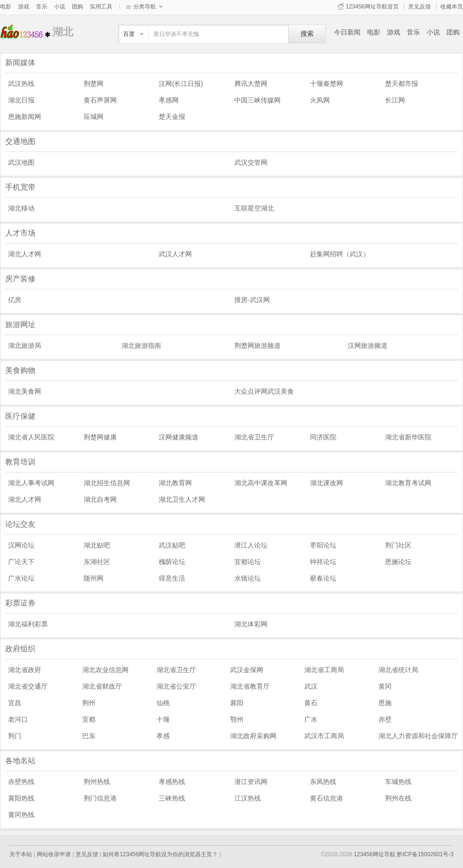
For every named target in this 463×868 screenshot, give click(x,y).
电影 (6, 7)
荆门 (15, 736)
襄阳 (237, 703)
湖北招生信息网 (107, 483)
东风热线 (323, 782)
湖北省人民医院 (31, 437)
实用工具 (101, 7)
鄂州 (237, 719)
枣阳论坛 (323, 545)
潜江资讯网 (251, 782)
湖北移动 (21, 208)
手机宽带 (20, 187)
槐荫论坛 (172, 562)
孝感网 (169, 100)
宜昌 (15, 703)
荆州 (89, 703)
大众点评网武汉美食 (264, 391)
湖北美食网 (25, 391)
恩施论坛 (398, 562)
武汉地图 (21, 162)
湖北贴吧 (97, 545)
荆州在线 (398, 798)
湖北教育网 (175, 483)
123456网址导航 (375, 854)
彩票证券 (20, 603)
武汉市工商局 (324, 736)
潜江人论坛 (251, 545)
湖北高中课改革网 (261, 483)
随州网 (94, 578)
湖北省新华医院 (408, 437)
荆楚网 (94, 84)
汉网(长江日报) (181, 84)
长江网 (395, 100)
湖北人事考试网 (31, 483)
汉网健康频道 (179, 437)
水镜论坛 (248, 578)
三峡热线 (172, 798)
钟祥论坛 (323, 562)
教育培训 (20, 462)
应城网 (94, 117)
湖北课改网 (326, 483)
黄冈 (385, 686)
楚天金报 (172, 117)
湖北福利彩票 (28, 624)
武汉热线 (21, 84)
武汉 (311, 686)
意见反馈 (420, 7)
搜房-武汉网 (252, 300)
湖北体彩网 (251, 624)
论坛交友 (20, 524)
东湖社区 (97, 562)
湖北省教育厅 (250, 686)
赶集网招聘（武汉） (340, 254)
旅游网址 (20, 324)
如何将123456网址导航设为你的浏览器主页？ (160, 854)
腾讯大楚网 (251, 84)
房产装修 (20, 279)
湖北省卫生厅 (254, 437)
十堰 (163, 719)
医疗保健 (20, 416)
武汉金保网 (247, 670)
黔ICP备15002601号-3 (425, 854)
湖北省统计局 (398, 670)
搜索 (307, 34)
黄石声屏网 (100, 100)
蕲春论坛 (323, 578)
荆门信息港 (100, 798)
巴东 (89, 736)
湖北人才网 (25, 254)
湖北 (26, 32)
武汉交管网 (251, 162)
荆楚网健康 (100, 437)
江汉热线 (248, 798)
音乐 (42, 7)
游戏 (24, 7)
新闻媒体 (20, 63)
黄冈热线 (21, 815)
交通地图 (20, 141)
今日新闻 (347, 32)
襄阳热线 (21, 798)
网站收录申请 (54, 854)
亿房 (15, 300)
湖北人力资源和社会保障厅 (418, 736)
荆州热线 (97, 782)
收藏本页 (452, 7)
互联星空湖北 (254, 208)
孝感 (163, 736)
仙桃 (163, 703)
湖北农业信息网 (105, 670)
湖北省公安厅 (176, 686)
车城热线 (398, 782)
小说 (60, 7)
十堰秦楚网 (326, 84)
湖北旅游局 (25, 346)
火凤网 (320, 100)
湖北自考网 (100, 499)
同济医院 (323, 437)
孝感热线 (172, 782)
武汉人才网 (175, 254)
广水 (311, 719)
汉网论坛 (21, 545)
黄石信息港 (326, 798)
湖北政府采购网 (253, 736)
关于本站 (21, 854)
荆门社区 (398, 545)
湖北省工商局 (324, 670)
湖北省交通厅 (28, 686)
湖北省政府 (25, 670)
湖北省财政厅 (102, 686)
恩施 (385, 703)
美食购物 (20, 370)
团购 (77, 7)
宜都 (89, 719)
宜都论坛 (248, 562)
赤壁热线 (21, 782)
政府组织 (20, 649)
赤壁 (385, 719)
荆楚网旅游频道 (257, 346)
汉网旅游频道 (368, 346)
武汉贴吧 (172, 545)
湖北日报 (21, 100)
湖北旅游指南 (141, 346)
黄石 (311, 703)
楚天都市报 (402, 84)
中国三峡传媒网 (257, 100)
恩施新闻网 (25, 117)
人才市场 (20, 233)
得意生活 (172, 578)
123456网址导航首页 (372, 7)
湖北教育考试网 (408, 483)
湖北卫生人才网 (182, 499)
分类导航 (145, 7)
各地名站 (20, 761)
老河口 (18, 719)
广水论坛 (21, 578)
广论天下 (21, 562)
